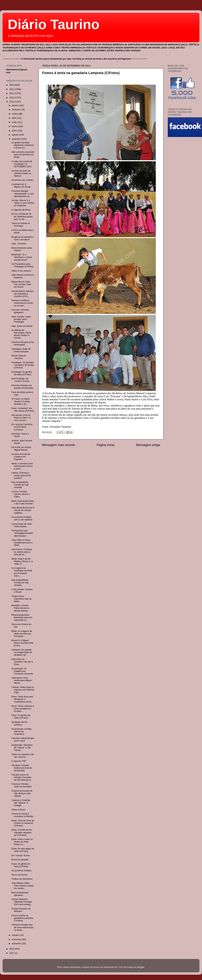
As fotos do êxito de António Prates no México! (21, 173)
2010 (12, 85)
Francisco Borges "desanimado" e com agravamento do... (22, 194)
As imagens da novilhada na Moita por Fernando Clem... (22, 572)
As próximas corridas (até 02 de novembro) (21, 732)
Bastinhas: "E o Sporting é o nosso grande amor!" (22, 257)
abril (14, 118)
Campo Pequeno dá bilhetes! (21, 910)
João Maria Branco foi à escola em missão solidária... (23, 510)
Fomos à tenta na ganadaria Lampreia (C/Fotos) (81, 73)
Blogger (141, 967)
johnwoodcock (111, 967)
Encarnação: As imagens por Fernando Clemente (22, 671)
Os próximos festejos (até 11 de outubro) (22, 518)
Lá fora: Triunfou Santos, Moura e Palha (20, 494)
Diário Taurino (54, 24)
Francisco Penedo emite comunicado (21, 785)
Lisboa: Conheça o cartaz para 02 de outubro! (21, 475)
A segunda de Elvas (21, 210)
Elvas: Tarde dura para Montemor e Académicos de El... (22, 699)
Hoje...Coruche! (19, 244)
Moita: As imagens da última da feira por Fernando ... (22, 634)
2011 (12, 89)
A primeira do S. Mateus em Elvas (21, 186)
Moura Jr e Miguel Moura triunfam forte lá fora (22, 643)
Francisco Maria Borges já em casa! (23, 739)
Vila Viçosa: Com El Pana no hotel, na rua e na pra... (21, 418)
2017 (12, 953)
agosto (15, 135)
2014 (12, 102)
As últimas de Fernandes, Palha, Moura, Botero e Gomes (21, 334)
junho (15, 126)
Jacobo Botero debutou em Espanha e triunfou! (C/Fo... (22, 294)
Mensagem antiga (148, 445)
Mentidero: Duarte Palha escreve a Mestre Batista (20, 608)
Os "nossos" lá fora (20, 856)
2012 (12, 93)
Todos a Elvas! (18, 810)
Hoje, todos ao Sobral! (22, 326)
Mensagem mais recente (58, 445)
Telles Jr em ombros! (21, 271)
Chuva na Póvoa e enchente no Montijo (22, 815)
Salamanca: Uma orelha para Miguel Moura (21, 680)
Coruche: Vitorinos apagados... (20, 311)
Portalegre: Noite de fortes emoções (21, 350)
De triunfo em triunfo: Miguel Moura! (21, 449)
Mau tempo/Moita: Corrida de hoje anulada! (20, 485)
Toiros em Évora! (19, 875)
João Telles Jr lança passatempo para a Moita (22, 543)
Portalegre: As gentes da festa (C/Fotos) (22, 373)
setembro (17, 139)
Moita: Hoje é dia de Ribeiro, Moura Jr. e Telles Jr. (22, 561)
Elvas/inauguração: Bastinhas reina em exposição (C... (22, 617)
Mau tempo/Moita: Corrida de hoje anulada (20, 583)
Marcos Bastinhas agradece (20, 894)
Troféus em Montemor (22, 879)
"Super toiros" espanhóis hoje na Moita (21, 599)
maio (15, 122)
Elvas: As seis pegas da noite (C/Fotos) (23, 850)
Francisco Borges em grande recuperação (22, 387)
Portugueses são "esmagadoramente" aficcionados (22, 533)
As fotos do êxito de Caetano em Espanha (21, 457)
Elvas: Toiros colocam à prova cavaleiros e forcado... (23, 709)
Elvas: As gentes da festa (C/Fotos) (21, 717)
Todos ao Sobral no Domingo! (21, 225)
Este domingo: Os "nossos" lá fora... (21, 380)
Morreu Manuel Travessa (19, 357)
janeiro (15, 106)
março (15, 114)
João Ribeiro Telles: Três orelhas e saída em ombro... (22, 886)
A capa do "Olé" (19, 761)
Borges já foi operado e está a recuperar (22, 238)
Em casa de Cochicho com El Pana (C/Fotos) (22, 427)
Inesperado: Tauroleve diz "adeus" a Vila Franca (22, 748)
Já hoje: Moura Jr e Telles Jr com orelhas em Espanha (23, 203)
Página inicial (106, 445)
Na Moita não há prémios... (19, 723)
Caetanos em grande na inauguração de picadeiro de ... (21, 652)
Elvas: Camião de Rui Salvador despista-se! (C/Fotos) (22, 832)
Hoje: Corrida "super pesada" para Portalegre (21, 319)
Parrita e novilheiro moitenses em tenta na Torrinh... (22, 303)
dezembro (17, 944)
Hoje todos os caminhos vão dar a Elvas (22, 662)
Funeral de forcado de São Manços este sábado (22, 793)
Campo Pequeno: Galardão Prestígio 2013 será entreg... (22, 902)
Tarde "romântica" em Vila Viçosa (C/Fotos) (23, 410)
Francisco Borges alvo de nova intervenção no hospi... (22, 927)
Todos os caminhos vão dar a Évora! (23, 756)
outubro (16, 935)
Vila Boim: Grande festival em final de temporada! (21, 768)
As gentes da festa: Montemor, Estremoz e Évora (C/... (23, 145)
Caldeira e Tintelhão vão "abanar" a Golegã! (21, 803)
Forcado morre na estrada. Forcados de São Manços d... (22, 777)
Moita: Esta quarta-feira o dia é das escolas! (23, 502)
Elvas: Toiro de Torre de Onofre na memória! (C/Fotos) (23, 823)
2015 (12, 949)
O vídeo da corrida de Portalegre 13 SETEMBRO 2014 (22, 164)
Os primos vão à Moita (22, 180)
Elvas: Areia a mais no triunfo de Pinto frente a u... (22, 842)
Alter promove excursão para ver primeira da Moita (23, 155)
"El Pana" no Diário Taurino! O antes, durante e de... (21, 402)
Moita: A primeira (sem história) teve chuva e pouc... (22, 466)
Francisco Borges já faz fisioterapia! (23, 343)
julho (15, 131)
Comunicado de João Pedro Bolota (21, 525)
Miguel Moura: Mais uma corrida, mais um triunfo (21, 284)
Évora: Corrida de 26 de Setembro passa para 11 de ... (22, 216)
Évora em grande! (20, 860)
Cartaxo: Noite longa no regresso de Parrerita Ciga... (23, 690)
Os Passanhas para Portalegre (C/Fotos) (22, 265)
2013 (12, 98)
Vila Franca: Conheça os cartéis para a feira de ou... (22, 552)
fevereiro (17, 110)
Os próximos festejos (21, 871)
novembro (17, 939)
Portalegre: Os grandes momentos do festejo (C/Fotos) (23, 365)
